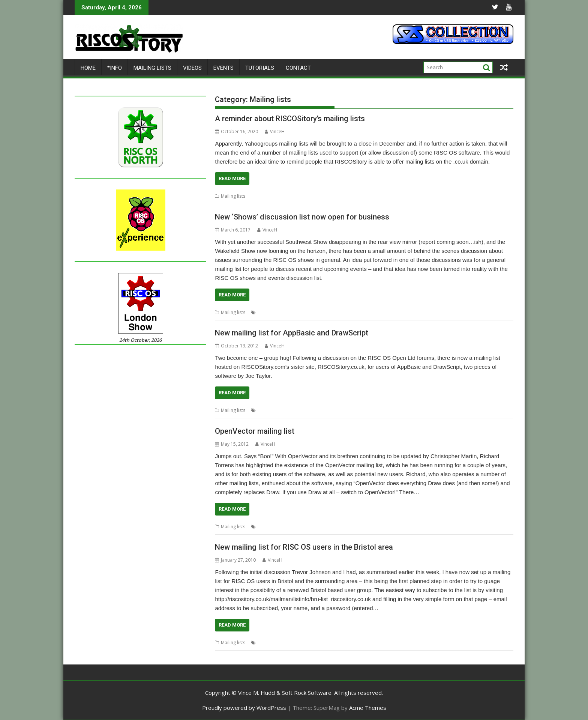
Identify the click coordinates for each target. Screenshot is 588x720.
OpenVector (298, 527)
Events (223, 68)
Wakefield (337, 312)
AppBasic (268, 410)
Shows (292, 312)
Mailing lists (152, 68)
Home (88, 68)
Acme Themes (368, 708)
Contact (298, 68)
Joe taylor (317, 410)
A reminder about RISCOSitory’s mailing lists (290, 119)
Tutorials (260, 68)
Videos (192, 68)
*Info (115, 68)
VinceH (275, 132)
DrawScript (292, 410)
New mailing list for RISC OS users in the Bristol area (304, 547)
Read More (232, 178)
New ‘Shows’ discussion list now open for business (302, 217)
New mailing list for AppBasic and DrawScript (292, 333)
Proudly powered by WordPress (244, 708)
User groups (298, 643)
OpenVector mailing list (255, 431)
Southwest (312, 312)
